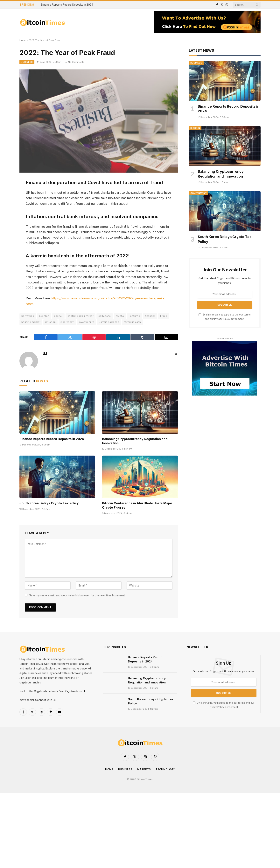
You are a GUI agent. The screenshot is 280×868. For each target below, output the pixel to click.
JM (45, 353)
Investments (86, 322)
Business (27, 62)
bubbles (44, 316)
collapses (105, 316)
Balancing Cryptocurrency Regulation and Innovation (135, 441)
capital (58, 316)
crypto (120, 316)
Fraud (164, 316)
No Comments (75, 62)
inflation (50, 322)
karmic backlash (109, 322)
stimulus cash (132, 322)
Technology (166, 769)
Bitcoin (195, 128)
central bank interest (80, 316)
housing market (31, 322)
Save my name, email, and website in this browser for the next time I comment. (77, 595)
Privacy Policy (222, 319)
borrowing (28, 316)
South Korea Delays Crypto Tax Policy (49, 503)
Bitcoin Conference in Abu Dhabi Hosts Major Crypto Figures (137, 505)
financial (150, 316)
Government (199, 193)
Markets (144, 769)
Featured (134, 316)
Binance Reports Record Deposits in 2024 (67, 5)
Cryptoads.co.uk (76, 691)
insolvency (67, 322)
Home (23, 40)
